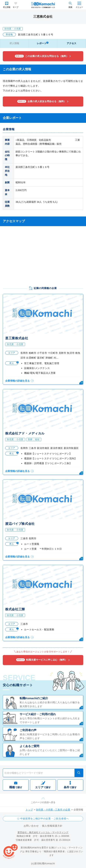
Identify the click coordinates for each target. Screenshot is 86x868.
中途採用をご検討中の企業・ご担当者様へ (45, 819)
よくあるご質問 (29, 746)
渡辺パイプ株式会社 (20, 524)
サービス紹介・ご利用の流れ (38, 714)
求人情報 (7, 7)
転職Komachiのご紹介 (34, 698)
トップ (29, 810)
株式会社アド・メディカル (25, 433)
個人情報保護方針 (52, 826)
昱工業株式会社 (17, 338)
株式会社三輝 (15, 609)
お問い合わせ (31, 826)
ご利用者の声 (28, 730)
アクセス (72, 43)
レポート (43, 43)
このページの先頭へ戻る (43, 802)
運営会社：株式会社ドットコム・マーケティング (43, 832)
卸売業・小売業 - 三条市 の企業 (53, 810)
